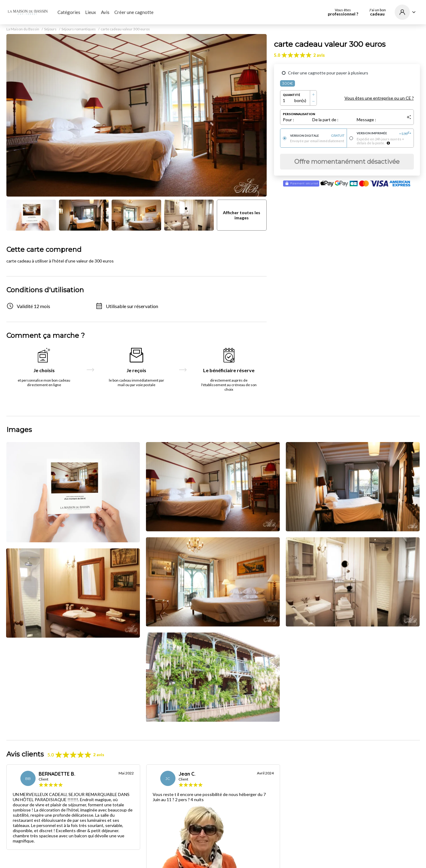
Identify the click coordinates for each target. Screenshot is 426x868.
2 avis (319, 55)
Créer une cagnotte (134, 12)
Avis (105, 12)
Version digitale (317, 136)
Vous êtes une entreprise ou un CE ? (379, 98)
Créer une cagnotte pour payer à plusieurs (328, 73)
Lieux (91, 12)
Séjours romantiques (79, 29)
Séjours (50, 29)
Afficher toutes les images (242, 215)
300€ (287, 83)
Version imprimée (384, 134)
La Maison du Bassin (23, 29)
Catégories (69, 12)
